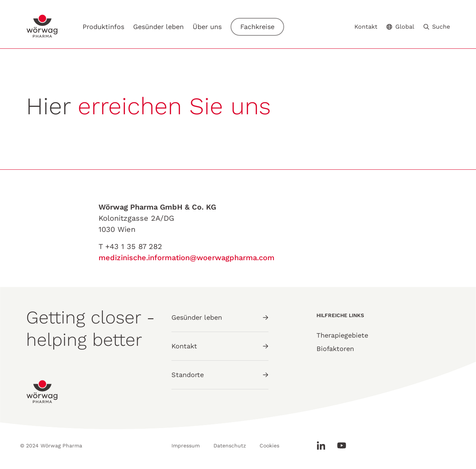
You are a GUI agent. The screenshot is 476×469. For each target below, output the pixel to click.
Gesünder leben (158, 27)
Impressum (186, 446)
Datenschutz (230, 446)
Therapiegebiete (342, 335)
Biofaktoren (335, 349)
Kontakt (366, 27)
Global (400, 27)
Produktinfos (103, 27)
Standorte (220, 375)
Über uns (207, 27)
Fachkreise (257, 27)
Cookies (269, 446)
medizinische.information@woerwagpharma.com (186, 258)
